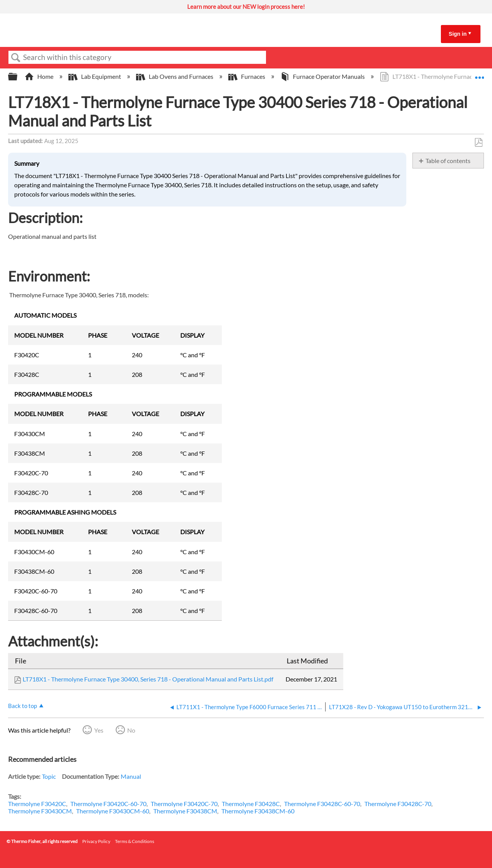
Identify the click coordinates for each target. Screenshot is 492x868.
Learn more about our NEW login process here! (246, 7)
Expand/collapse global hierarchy (18, 77)
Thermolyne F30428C (251, 804)
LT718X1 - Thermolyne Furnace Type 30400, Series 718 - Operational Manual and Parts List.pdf (148, 679)
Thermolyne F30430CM (40, 811)
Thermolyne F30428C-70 (398, 804)
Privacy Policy (96, 841)
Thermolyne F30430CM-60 (113, 811)
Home (40, 76)
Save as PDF (478, 143)
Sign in (458, 34)
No (131, 730)
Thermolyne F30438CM (185, 811)
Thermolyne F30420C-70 (184, 804)
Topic (49, 776)
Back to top (22, 706)
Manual (131, 776)
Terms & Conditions (135, 841)
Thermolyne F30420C (37, 804)
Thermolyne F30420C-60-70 (108, 804)
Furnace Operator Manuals (323, 76)
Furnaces (247, 76)
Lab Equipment (95, 76)
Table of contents (448, 161)
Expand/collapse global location (479, 74)
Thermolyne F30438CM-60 (258, 811)
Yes (99, 730)
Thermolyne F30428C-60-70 (322, 804)
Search (16, 58)
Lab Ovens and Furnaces (175, 76)
